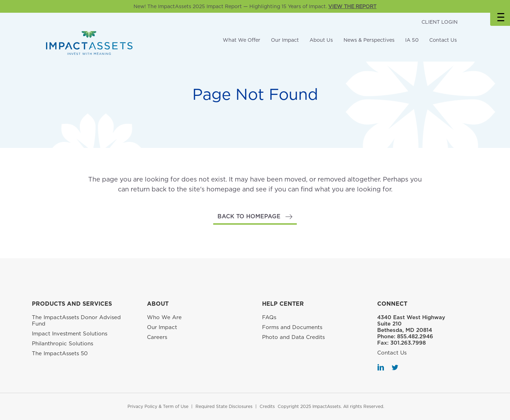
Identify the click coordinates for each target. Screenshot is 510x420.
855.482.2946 (415, 336)
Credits (267, 406)
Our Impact (285, 40)
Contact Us (443, 40)
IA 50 (412, 40)
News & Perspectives (369, 40)
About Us (321, 40)
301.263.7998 (408, 343)
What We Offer (242, 40)
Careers (157, 337)
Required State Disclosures (224, 406)
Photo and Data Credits (293, 337)
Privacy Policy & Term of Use (158, 406)
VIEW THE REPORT (352, 6)
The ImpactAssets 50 (60, 353)
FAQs (269, 317)
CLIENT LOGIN (440, 22)
